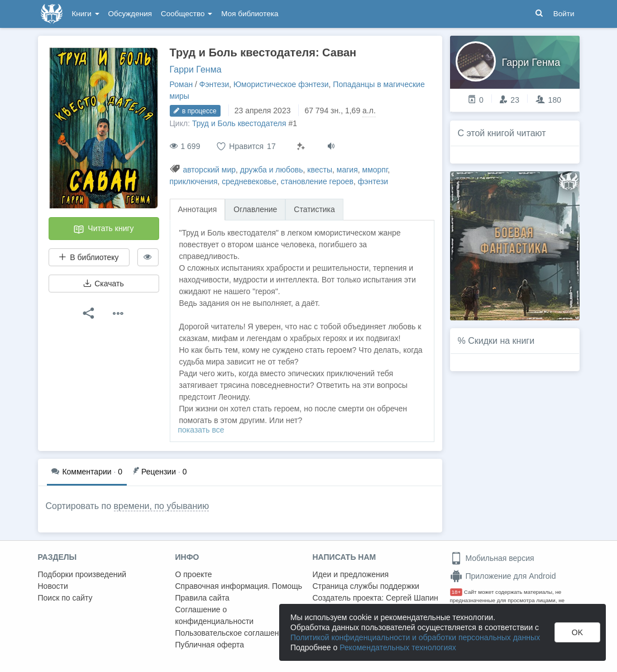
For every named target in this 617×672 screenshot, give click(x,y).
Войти (564, 14)
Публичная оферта (210, 645)
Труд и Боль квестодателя (239, 123)
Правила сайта (202, 598)
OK (577, 632)
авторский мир (209, 170)
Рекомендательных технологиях (398, 647)
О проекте (194, 574)
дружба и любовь (272, 170)
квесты (320, 170)
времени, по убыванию (162, 506)
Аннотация (198, 209)
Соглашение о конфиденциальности (215, 615)
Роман (181, 84)
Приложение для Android (503, 576)
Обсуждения (130, 14)
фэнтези (373, 181)
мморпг (375, 170)
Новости (53, 586)
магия (347, 170)
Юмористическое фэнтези (281, 84)
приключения (194, 181)
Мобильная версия (492, 558)
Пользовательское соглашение (232, 633)
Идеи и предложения (351, 574)
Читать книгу (103, 229)
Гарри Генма (196, 69)
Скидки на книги (501, 341)
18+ (456, 592)
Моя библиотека (250, 14)
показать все (201, 430)
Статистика (314, 209)
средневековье (249, 181)
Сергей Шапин (412, 598)
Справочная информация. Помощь (239, 586)
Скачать (103, 284)
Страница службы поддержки (366, 586)
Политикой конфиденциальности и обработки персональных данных (415, 637)
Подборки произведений (82, 574)
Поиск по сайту (65, 598)
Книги (86, 14)
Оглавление (255, 209)
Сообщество (186, 14)
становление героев (317, 181)
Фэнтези (214, 84)
